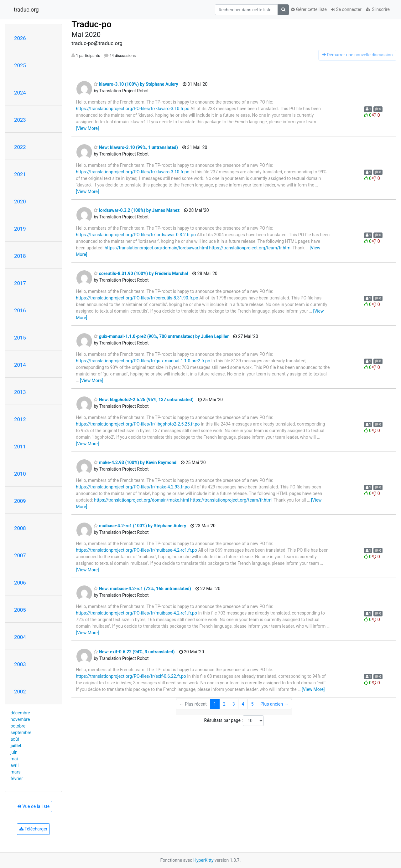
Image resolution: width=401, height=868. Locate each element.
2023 (20, 120)
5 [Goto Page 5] (252, 704)
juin (14, 752)
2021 (20, 174)
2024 (20, 93)
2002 (20, 692)
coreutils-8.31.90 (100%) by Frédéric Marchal (141, 273)
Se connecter (346, 9)
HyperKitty (203, 860)
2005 (20, 610)
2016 (20, 310)
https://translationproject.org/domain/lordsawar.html (156, 248)
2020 (20, 202)
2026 (20, 38)
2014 (20, 365)
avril (15, 765)
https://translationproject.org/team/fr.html (250, 248)
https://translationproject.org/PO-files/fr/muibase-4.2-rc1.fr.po (136, 550)
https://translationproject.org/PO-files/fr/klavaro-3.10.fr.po (133, 109)
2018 (20, 256)
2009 (20, 501)
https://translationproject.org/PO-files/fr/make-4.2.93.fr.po (133, 487)
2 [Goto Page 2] (224, 704)
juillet (16, 746)
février (17, 779)
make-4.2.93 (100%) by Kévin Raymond (135, 462)
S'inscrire (378, 9)
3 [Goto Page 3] (234, 704)
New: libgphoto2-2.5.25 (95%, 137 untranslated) (143, 400)
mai (14, 759)
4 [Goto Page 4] (243, 704)
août (15, 739)
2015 (20, 338)
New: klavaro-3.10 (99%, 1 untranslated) (136, 147)
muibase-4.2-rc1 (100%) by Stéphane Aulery (140, 526)
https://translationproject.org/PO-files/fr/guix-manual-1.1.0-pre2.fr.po (143, 361)
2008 (20, 528)
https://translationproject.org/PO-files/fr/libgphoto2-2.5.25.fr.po (138, 424)
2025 (20, 65)
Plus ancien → (274, 704)
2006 (20, 583)
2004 (20, 637)
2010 (20, 474)
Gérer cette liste (309, 9)
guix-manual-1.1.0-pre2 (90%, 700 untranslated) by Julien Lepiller (161, 336)
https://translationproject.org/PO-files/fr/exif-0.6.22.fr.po (131, 676)
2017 (20, 283)
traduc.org (26, 10)
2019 (20, 229)
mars (16, 772)
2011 (20, 447)
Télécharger (33, 829)
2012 (20, 419)
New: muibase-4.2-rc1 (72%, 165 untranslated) (142, 589)
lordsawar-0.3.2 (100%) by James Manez (137, 210)
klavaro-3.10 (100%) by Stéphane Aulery (136, 84)
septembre (21, 733)
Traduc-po (91, 24)
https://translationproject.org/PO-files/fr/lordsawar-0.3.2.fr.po (136, 235)
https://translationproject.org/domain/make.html (141, 500)
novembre (20, 719)
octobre (18, 726)
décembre (20, 713)
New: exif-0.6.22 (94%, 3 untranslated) (134, 652)
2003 (20, 664)
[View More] (87, 128)
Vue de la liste (33, 806)
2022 (20, 147)
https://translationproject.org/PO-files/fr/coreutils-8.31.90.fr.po (137, 298)
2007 (20, 555)
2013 (20, 392)
